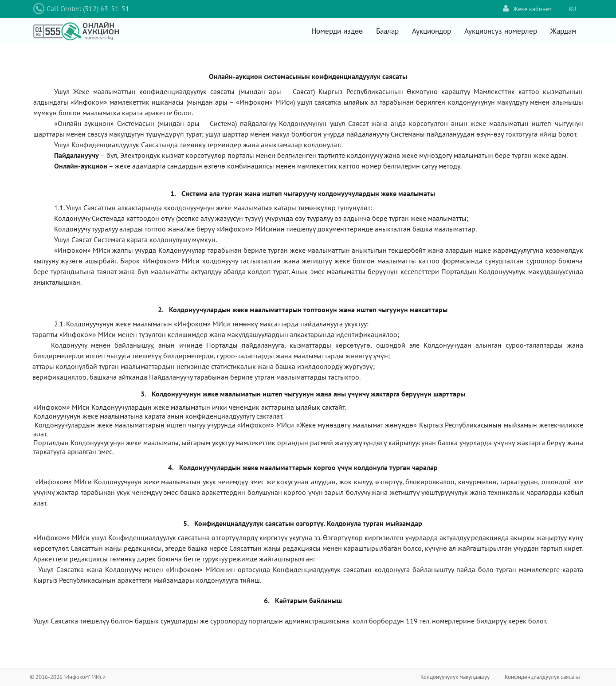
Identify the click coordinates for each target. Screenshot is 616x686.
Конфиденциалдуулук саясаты (542, 677)
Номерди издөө (337, 31)
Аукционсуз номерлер (501, 31)
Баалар (387, 31)
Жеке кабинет (527, 9)
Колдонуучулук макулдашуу (455, 677)
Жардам (563, 31)
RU (572, 9)
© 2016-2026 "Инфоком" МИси (68, 677)
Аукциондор (432, 31)
